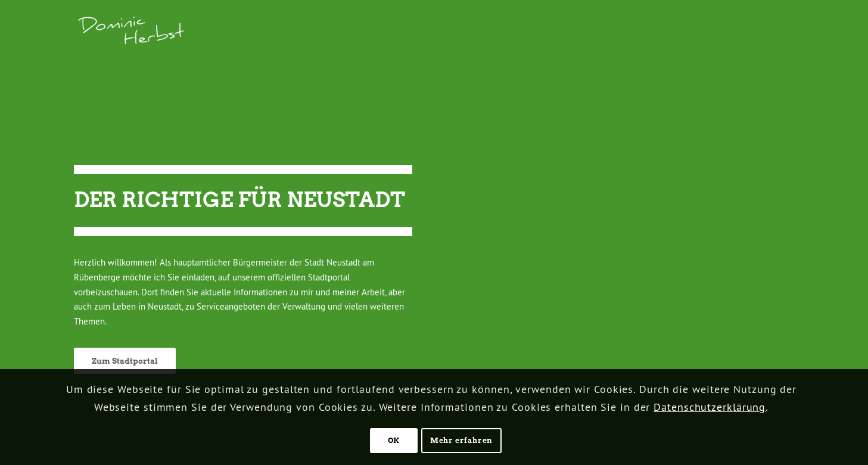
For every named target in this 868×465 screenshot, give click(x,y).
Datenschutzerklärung (710, 407)
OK (394, 440)
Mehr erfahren (461, 440)
